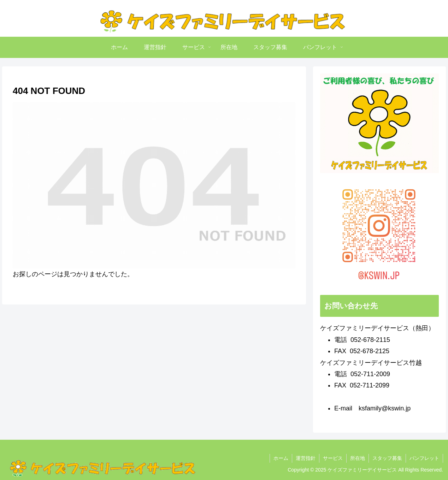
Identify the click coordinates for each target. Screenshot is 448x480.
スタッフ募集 (387, 458)
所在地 (358, 458)
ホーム (281, 458)
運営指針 (306, 458)
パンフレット (424, 458)
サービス (333, 458)
